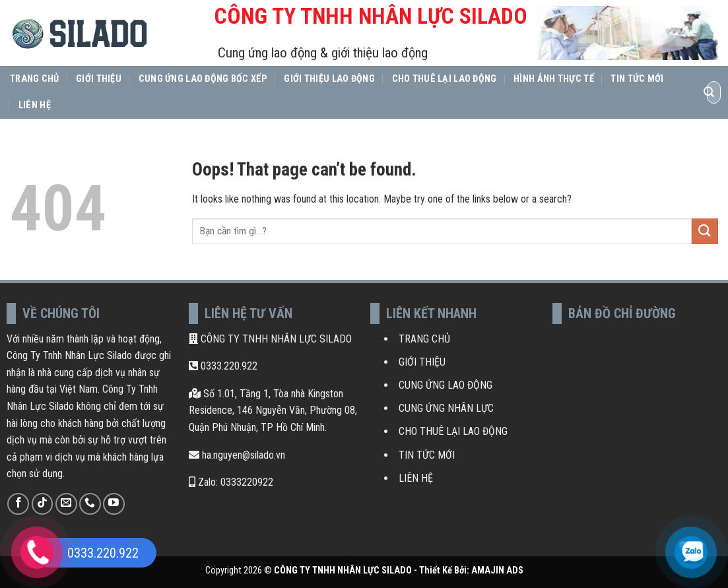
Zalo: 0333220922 (231, 482)
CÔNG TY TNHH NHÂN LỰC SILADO (270, 339)
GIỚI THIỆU (422, 362)
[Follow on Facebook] (18, 504)
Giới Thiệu (99, 79)
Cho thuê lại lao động (445, 79)
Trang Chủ (35, 79)
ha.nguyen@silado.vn (237, 455)
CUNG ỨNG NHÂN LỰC (446, 408)
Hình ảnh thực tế (554, 79)
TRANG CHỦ (424, 339)
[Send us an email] (66, 504)
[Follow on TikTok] (43, 504)
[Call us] (90, 504)
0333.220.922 (223, 366)
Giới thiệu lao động (329, 79)
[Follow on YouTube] (114, 504)
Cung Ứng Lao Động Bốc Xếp (203, 79)
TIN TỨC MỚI (427, 455)
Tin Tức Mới (637, 79)
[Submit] (709, 92)
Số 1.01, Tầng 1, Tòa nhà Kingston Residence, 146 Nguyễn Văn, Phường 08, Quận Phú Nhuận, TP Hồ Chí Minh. (273, 410)
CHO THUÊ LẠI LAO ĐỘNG (453, 431)
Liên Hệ (35, 105)
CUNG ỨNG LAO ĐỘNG (446, 385)
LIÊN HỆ (416, 478)
